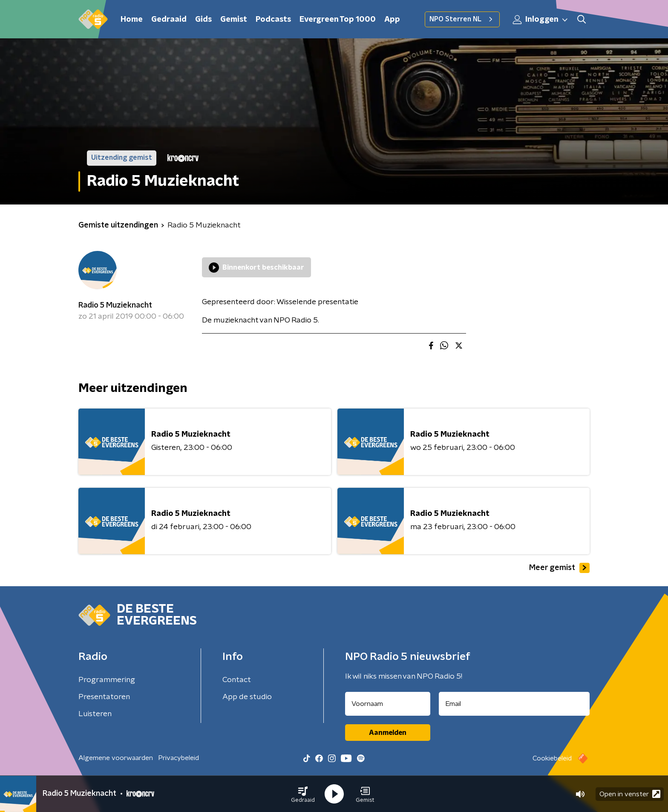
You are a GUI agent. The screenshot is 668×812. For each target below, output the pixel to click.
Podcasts (273, 20)
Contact (237, 680)
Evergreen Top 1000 (338, 20)
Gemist (234, 20)
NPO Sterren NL (462, 19)
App (392, 20)
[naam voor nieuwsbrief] (388, 704)
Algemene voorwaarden (116, 758)
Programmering (107, 680)
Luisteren (95, 714)
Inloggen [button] (541, 20)
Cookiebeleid (552, 758)
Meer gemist (559, 568)
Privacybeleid (179, 758)
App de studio (247, 697)
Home (132, 20)
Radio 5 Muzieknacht (115, 305)
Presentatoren (104, 697)
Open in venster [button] (630, 794)
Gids (203, 20)
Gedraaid (169, 20)
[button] (303, 794)
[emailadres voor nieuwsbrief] (514, 704)
